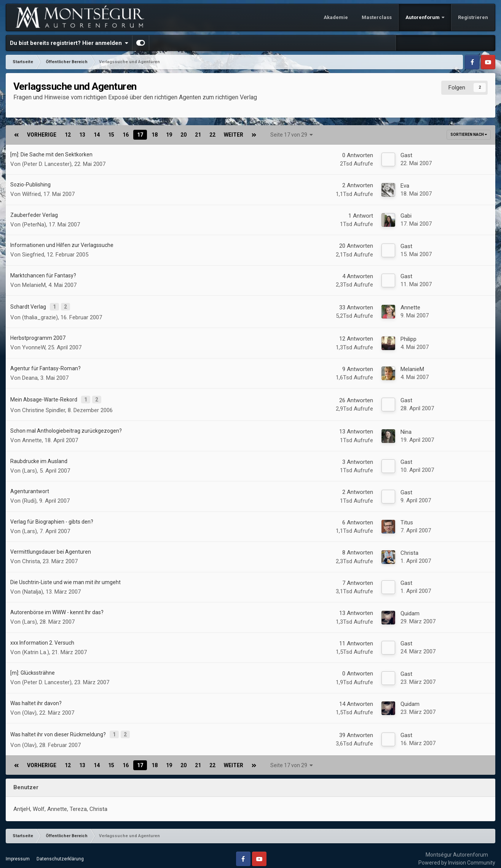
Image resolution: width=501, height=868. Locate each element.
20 (183, 135)
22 (212, 135)
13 (82, 135)
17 (140, 135)
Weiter (234, 135)
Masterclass (377, 17)
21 (198, 135)
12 (68, 135)
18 (155, 135)
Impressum (18, 852)
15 (111, 135)
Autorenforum (423, 17)
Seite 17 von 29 (292, 135)
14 (97, 135)
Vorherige (42, 135)
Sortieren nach (469, 135)
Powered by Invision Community (457, 856)
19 (169, 135)
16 (126, 135)
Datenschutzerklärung (60, 852)
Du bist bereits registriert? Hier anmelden (69, 43)
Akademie (336, 17)
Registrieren (473, 17)
